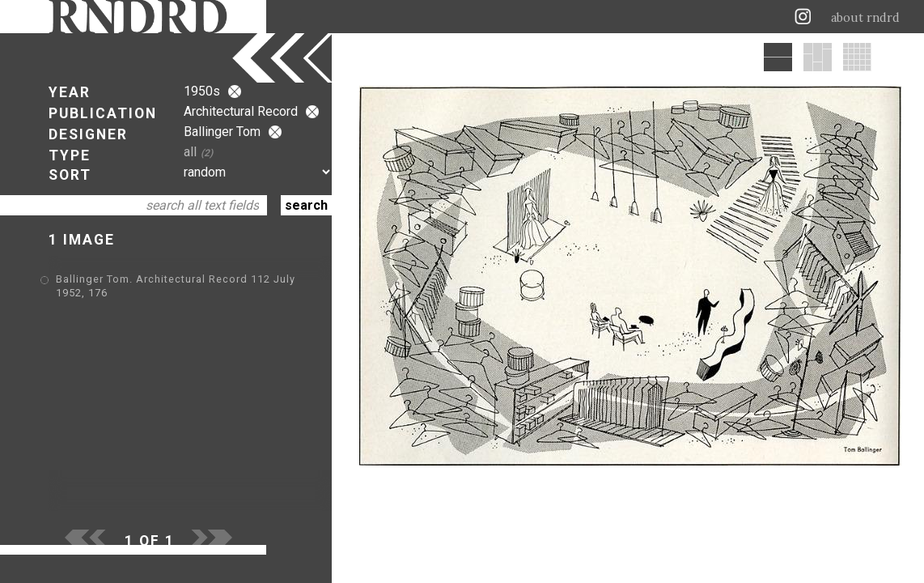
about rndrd (865, 18)
